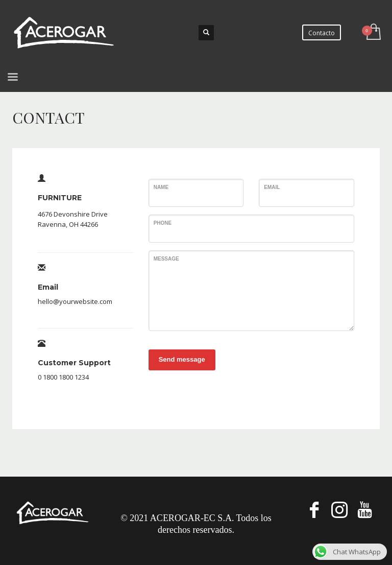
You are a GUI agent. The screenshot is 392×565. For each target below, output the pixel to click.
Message (166, 259)
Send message (182, 359)
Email (272, 187)
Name (161, 187)
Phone (163, 223)
